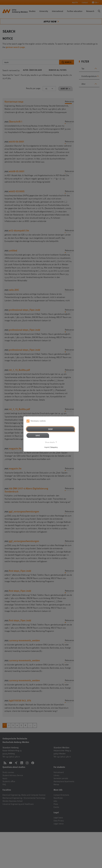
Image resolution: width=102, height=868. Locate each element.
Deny (50, 429)
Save (38, 435)
